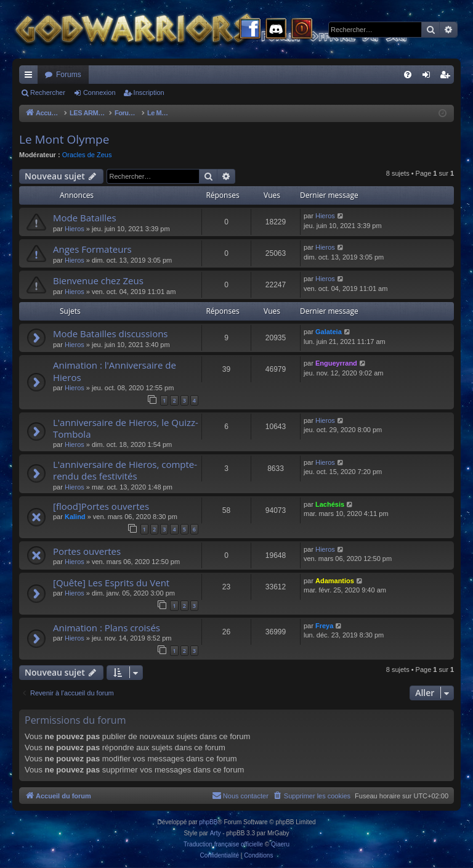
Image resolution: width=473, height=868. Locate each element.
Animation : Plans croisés (107, 628)
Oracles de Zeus (87, 155)
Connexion (99, 92)
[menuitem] (408, 75)
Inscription (149, 92)
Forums (69, 75)
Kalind (75, 517)
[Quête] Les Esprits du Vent (111, 583)
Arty (216, 833)
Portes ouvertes (87, 551)
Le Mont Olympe (64, 139)
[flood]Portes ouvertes (101, 506)
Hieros (75, 229)
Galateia (329, 332)
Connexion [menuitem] (429, 77)
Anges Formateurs (92, 249)
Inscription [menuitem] (447, 77)
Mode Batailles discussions (111, 334)
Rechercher (48, 92)
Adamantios (335, 581)
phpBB (208, 822)
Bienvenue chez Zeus (98, 280)
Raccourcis (31, 77)
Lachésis (330, 504)
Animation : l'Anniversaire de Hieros (115, 371)
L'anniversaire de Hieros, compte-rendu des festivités (125, 470)
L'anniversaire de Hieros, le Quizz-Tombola (126, 428)
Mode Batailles (85, 218)
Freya (324, 626)
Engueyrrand (336, 363)
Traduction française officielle (223, 844)
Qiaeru (280, 844)
